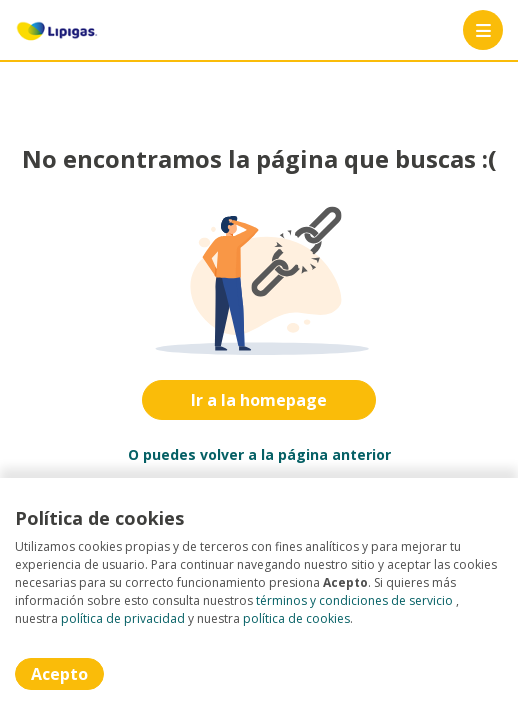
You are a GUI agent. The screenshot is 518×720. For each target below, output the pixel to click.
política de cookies (296, 618)
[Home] (56, 30)
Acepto (59, 674)
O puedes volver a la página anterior (259, 454)
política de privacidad (123, 618)
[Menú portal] (483, 30)
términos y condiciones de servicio (354, 600)
